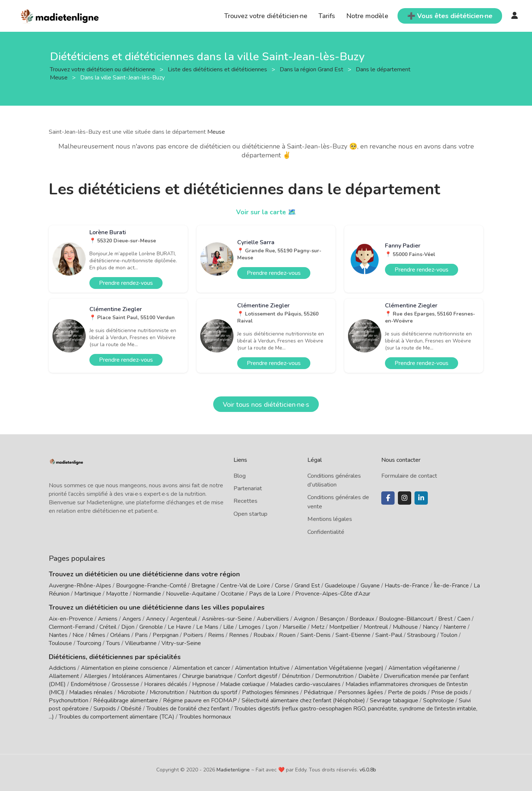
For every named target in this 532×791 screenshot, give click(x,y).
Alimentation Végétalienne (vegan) (339, 668)
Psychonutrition (69, 700)
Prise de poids (450, 692)
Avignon (304, 619)
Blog (240, 476)
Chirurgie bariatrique (207, 676)
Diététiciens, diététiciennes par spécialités (115, 657)
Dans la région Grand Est (312, 69)
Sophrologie (439, 700)
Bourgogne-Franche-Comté (151, 586)
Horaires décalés (166, 684)
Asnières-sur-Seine (227, 619)
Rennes (239, 635)
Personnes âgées (361, 692)
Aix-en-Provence (71, 619)
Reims (216, 635)
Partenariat (248, 488)
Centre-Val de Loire (245, 586)
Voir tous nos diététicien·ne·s (266, 405)
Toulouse (60, 643)
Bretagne (203, 586)
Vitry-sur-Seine (181, 643)
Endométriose (89, 684)
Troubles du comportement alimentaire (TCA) (117, 717)
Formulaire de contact (409, 476)
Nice (78, 635)
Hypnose (204, 684)
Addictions (62, 668)
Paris (141, 635)
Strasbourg (421, 635)
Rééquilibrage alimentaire (126, 700)
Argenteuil (183, 619)
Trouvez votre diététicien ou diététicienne (103, 69)
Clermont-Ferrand (72, 627)
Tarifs (327, 16)
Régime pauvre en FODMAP (200, 700)
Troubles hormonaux (205, 717)
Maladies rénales (91, 692)
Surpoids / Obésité (117, 709)
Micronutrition (167, 692)
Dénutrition (296, 676)
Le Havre (180, 627)
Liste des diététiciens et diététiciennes (218, 69)
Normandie (147, 594)
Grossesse (125, 684)
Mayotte (117, 594)
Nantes (58, 635)
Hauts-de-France (407, 586)
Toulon (449, 635)
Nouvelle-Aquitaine (191, 594)
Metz (318, 627)
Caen (464, 619)
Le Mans (207, 627)
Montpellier (344, 627)
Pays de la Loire (270, 594)
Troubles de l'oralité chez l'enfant (188, 709)
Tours (113, 643)
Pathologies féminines (270, 692)
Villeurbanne (141, 643)
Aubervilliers (273, 619)
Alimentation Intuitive (262, 668)
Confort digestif (257, 676)
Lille (229, 627)
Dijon (128, 627)
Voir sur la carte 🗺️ (266, 212)
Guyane (370, 586)
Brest (445, 619)
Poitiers (193, 635)
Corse (282, 586)
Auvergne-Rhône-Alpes (80, 586)
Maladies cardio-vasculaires (305, 684)
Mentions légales (330, 519)
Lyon (272, 627)
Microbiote (132, 692)
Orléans (120, 635)
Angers (132, 619)
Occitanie (233, 594)
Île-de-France (451, 586)
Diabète (369, 676)
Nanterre (455, 627)
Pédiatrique (318, 692)
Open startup (250, 514)
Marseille (294, 627)
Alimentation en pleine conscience (124, 668)
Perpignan (166, 635)
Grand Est (307, 586)
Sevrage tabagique (394, 700)
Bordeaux (362, 619)
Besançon (332, 619)
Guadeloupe (340, 586)
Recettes (245, 501)
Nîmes (97, 635)
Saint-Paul (389, 635)
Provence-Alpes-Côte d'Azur (333, 594)
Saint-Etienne (353, 635)
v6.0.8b (368, 770)
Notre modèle (367, 16)
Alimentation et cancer (201, 668)
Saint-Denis (316, 635)
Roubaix (264, 635)
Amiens (108, 619)
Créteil (108, 627)
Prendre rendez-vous (126, 283)
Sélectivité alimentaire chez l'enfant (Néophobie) (303, 700)
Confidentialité (326, 532)
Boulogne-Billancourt (406, 619)
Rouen (287, 635)
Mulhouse (405, 627)
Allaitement (64, 676)
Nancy (431, 627)
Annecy (156, 619)
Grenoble (151, 627)
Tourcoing (89, 643)
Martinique (88, 594)
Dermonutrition (335, 676)
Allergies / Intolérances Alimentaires (131, 676)
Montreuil (376, 627)
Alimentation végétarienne (422, 668)
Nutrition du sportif (213, 692)
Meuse (216, 132)
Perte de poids (407, 692)
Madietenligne (233, 770)
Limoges (250, 627)
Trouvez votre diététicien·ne (266, 16)
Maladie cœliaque (243, 684)
